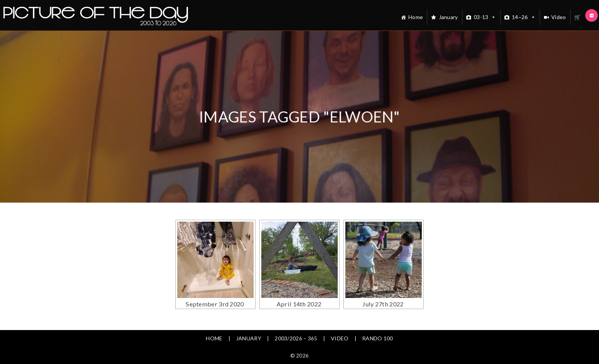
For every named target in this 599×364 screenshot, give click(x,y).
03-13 (485, 17)
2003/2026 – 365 (296, 338)
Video (559, 17)
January (448, 17)
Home (416, 17)
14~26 (524, 17)
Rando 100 (378, 338)
